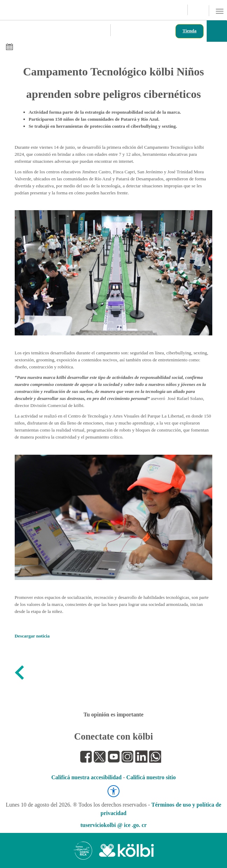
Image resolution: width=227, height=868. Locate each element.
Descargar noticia (32, 636)
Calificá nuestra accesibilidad (86, 777)
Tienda (190, 31)
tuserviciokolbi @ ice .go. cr (113, 825)
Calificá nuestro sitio (151, 777)
